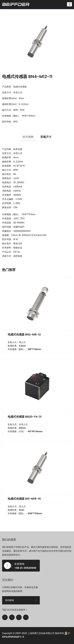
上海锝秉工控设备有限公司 (41, 633)
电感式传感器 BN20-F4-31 (25, 417)
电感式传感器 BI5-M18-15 (24, 499)
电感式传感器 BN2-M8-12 (24, 334)
